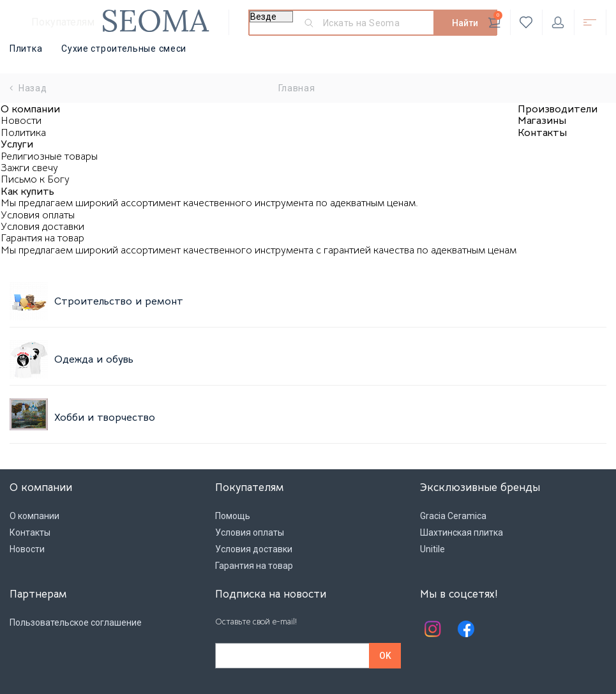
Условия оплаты (38, 215)
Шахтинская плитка (462, 532)
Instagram (433, 629)
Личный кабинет (558, 22)
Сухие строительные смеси (124, 49)
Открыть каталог (590, 22)
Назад (28, 88)
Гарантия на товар (42, 238)
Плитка (26, 49)
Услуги (17, 144)
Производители (558, 109)
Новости (21, 121)
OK (385, 656)
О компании (30, 109)
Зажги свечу (29, 168)
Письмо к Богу (35, 179)
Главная (297, 88)
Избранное (526, 22)
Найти (465, 23)
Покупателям (63, 22)
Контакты (542, 133)
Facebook (466, 629)
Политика (23, 133)
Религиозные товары (49, 156)
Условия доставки (42, 227)
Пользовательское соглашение (76, 622)
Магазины (542, 121)
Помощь (233, 516)
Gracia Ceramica (453, 516)
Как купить (27, 192)
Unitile (432, 549)
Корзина (495, 20)
